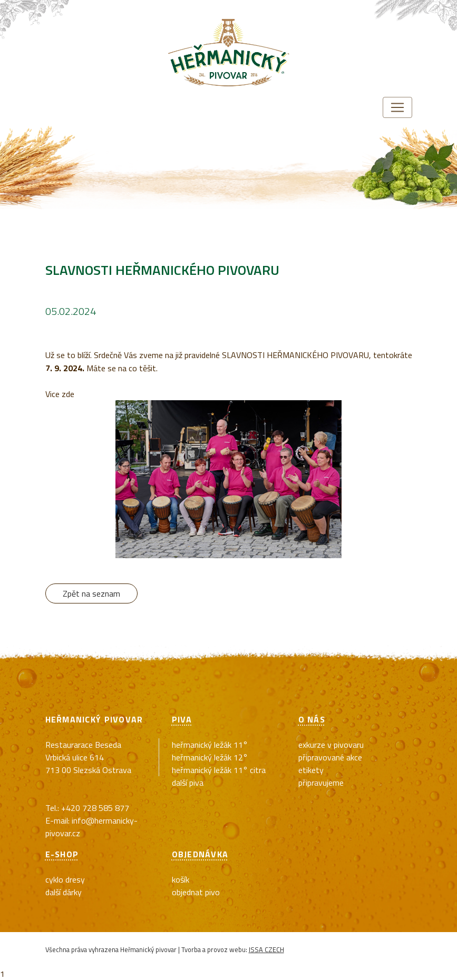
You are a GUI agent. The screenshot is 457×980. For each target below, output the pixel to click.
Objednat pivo (196, 892)
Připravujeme (321, 783)
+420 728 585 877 (95, 808)
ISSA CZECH (266, 949)
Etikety (311, 770)
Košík (181, 879)
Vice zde (60, 394)
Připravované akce (330, 757)
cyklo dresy (65, 879)
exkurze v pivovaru (331, 745)
